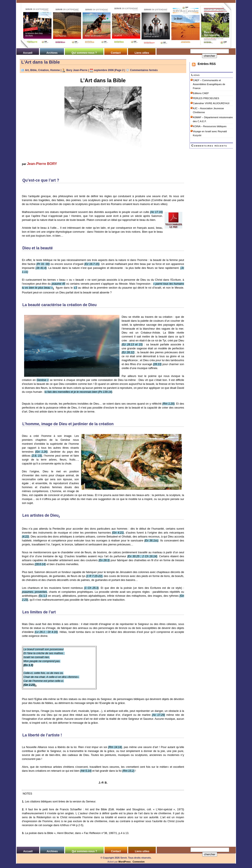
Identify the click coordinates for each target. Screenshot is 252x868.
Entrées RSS (207, 64)
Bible (33, 70)
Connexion (139, 862)
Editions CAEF (201, 93)
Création (43, 70)
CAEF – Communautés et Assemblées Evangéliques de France (209, 84)
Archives (52, 53)
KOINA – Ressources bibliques (210, 126)
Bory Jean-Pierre (77, 70)
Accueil (28, 53)
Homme (55, 70)
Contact (116, 53)
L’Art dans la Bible (41, 62)
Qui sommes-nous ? (84, 53)
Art (27, 70)
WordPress (124, 862)
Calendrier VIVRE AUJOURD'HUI (211, 103)
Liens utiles (142, 53)
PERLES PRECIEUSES (206, 98)
